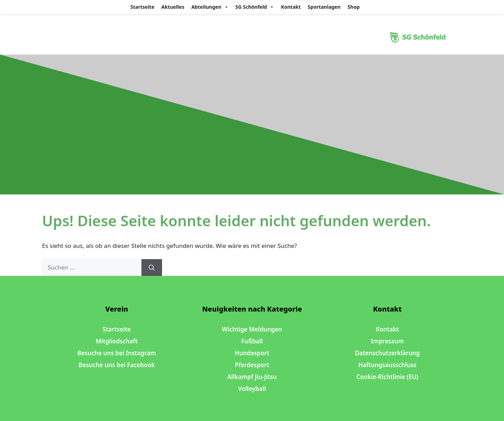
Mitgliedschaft (117, 341)
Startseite (143, 7)
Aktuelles (173, 7)
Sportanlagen (324, 7)
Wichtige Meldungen (252, 329)
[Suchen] (152, 267)
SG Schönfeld (255, 7)
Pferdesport (252, 365)
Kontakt (291, 7)
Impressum (387, 341)
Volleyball (252, 389)
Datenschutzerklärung (387, 353)
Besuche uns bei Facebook (117, 365)
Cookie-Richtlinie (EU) (387, 377)
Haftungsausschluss (387, 365)
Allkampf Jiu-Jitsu (252, 377)
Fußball (252, 341)
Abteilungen (210, 7)
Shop (353, 7)
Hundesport (252, 353)
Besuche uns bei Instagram (117, 353)
